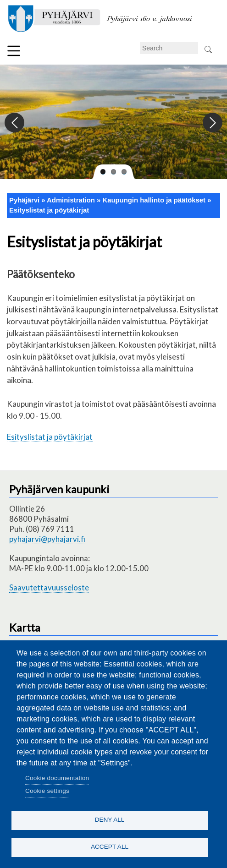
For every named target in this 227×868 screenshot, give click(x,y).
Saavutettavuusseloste (49, 587)
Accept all (110, 847)
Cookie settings (47, 791)
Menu (14, 51)
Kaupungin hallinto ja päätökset (154, 200)
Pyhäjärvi (24, 200)
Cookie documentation (57, 778)
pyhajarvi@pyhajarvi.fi (47, 539)
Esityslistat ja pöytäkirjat (49, 210)
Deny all (110, 820)
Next (212, 123)
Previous (15, 123)
